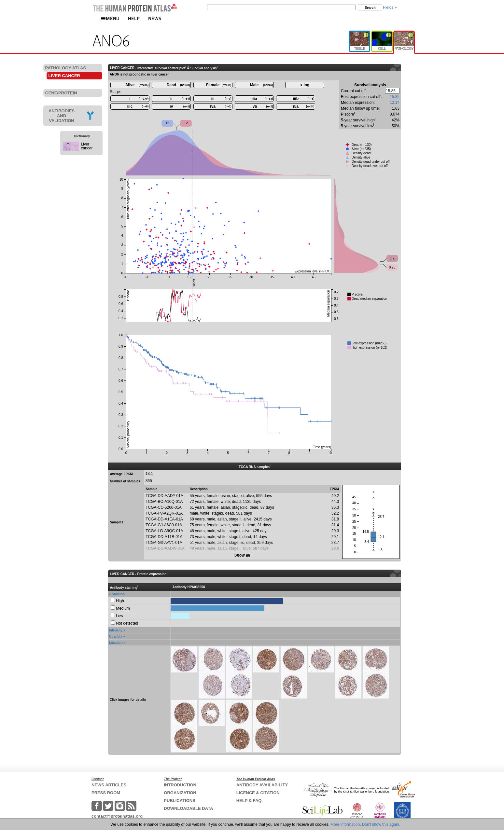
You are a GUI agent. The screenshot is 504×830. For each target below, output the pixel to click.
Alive (137, 85)
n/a (304, 106)
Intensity (116, 630)
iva (221, 106)
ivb (262, 106)
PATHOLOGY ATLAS (66, 68)
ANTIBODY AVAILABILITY (262, 785)
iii (221, 99)
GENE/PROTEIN (61, 93)
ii (180, 99)
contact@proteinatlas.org (117, 816)
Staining (118, 594)
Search (370, 8)
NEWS (155, 18)
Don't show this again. (381, 824)
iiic (138, 106)
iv (180, 106)
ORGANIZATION (180, 793)
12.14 (395, 103)
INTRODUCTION (180, 785)
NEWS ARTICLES (109, 785)
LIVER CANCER (64, 76)
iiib (304, 99)
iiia (262, 99)
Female (219, 85)
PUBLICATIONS (180, 801)
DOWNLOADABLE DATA (188, 808)
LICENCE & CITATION (258, 793)
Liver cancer (87, 146)
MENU (110, 18)
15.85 (395, 97)
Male (261, 85)
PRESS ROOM (106, 793)
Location (116, 643)
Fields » (390, 7)
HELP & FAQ (249, 801)
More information (345, 824)
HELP (134, 18)
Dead (178, 85)
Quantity (116, 636)
